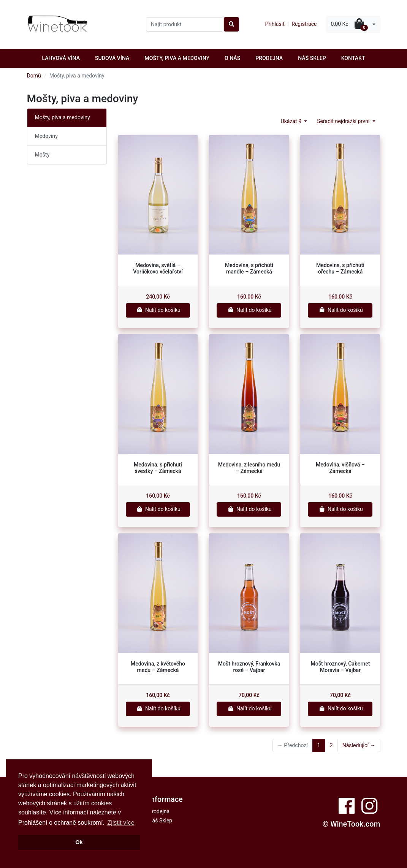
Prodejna (269, 58)
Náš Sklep (312, 58)
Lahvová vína (61, 58)
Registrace (304, 24)
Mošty (42, 155)
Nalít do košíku (158, 310)
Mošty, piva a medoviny (177, 58)
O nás (232, 58)
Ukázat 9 (292, 121)
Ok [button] (79, 842)
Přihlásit (275, 24)
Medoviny (46, 136)
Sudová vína (112, 58)
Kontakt (353, 58)
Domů (34, 76)
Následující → (359, 745)
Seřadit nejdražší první (344, 121)
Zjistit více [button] (121, 823)
